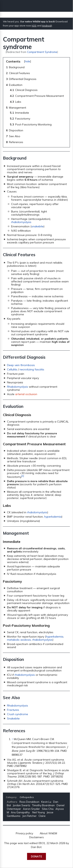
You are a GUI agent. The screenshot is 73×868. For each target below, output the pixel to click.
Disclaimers (36, 837)
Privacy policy (24, 833)
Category (11, 797)
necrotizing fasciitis (32, 369)
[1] (23, 476)
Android (47, 26)
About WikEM (48, 833)
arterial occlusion (26, 394)
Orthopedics (27, 797)
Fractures (13, 710)
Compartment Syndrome (42, 52)
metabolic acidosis (19, 640)
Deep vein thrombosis (21, 365)
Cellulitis (12, 369)
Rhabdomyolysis (18, 387)
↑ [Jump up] (12, 739)
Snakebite (13, 718)
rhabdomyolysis (21, 222)
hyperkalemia (53, 517)
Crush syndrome (18, 714)
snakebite (37, 226)
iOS (34, 26)
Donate (36, 856)
